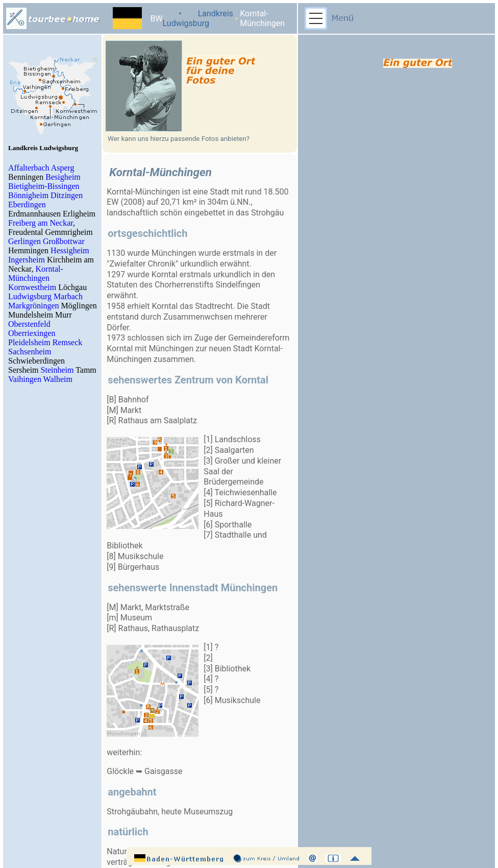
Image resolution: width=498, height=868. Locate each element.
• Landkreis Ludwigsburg (198, 18)
